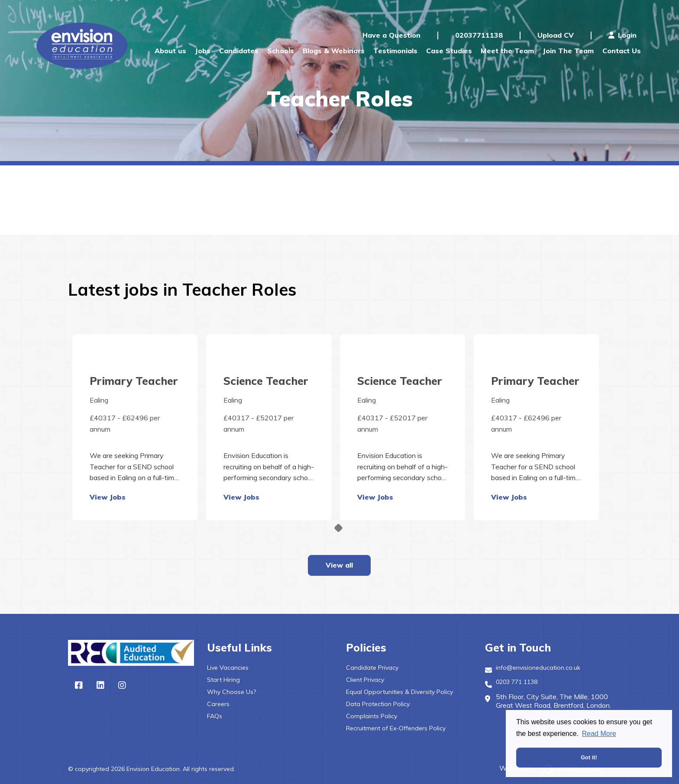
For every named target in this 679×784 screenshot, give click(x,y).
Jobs (203, 51)
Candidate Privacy (372, 668)
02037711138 (479, 35)
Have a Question (391, 35)
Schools (281, 51)
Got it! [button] (589, 757)
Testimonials (395, 51)
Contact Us (622, 51)
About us (170, 51)
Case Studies (449, 51)
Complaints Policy (372, 716)
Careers (218, 704)
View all (339, 565)
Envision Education (84, 45)
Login (622, 35)
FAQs (215, 716)
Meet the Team (507, 51)
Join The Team (568, 51)
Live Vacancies (228, 668)
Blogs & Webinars (334, 51)
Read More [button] (599, 734)
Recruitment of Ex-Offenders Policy (396, 728)
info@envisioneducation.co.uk (538, 668)
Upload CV (556, 35)
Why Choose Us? (231, 692)
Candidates (239, 51)
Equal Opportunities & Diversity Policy (399, 692)
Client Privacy (365, 680)
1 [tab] (338, 528)
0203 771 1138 (517, 682)
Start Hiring (223, 680)
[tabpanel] (135, 427)
